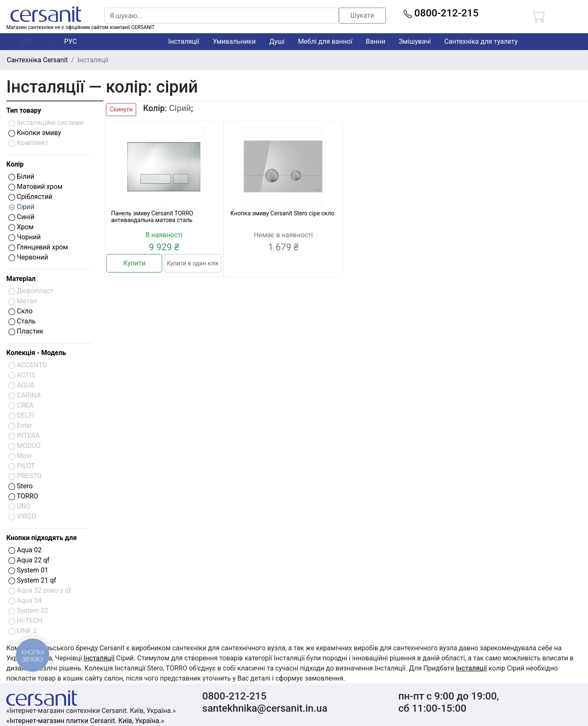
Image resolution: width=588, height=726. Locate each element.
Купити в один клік (193, 263)
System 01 (28, 570)
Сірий (21, 207)
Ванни (375, 41)
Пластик (26, 331)
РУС (71, 41)
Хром (21, 227)
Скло (20, 311)
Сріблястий (30, 197)
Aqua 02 (25, 550)
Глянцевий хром (38, 247)
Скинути (121, 109)
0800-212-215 (441, 13)
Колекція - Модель (36, 353)
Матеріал (21, 279)
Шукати (362, 15)
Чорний (25, 237)
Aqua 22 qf (29, 560)
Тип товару (24, 110)
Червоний (28, 257)
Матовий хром (36, 187)
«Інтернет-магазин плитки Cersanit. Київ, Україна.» (85, 721)
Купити (134, 263)
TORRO (23, 496)
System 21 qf (32, 580)
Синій (21, 217)
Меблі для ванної (325, 41)
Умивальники (234, 41)
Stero (21, 486)
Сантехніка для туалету (481, 41)
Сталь (22, 321)
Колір (15, 164)
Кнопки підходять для (41, 538)
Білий (21, 176)
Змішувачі (415, 41)
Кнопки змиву (35, 133)
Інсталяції (184, 41)
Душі (277, 41)
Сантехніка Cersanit (37, 60)
